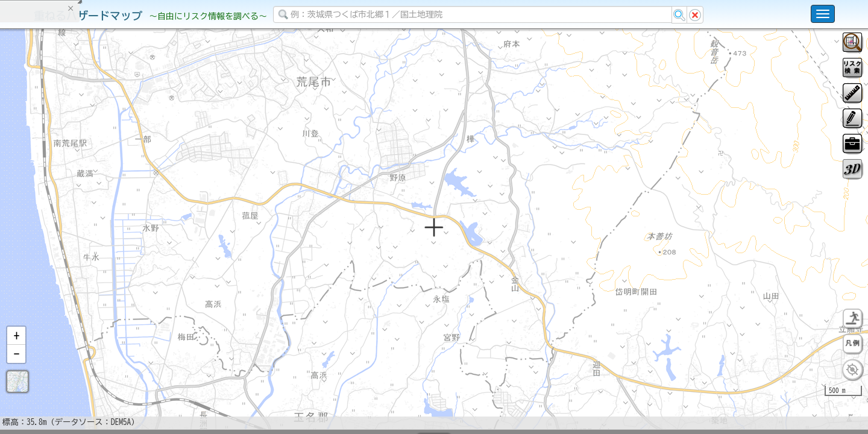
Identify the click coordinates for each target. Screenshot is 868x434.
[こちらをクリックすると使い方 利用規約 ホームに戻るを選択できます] (823, 14)
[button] (16, 367)
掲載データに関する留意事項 (66, 205)
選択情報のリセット (127, 237)
